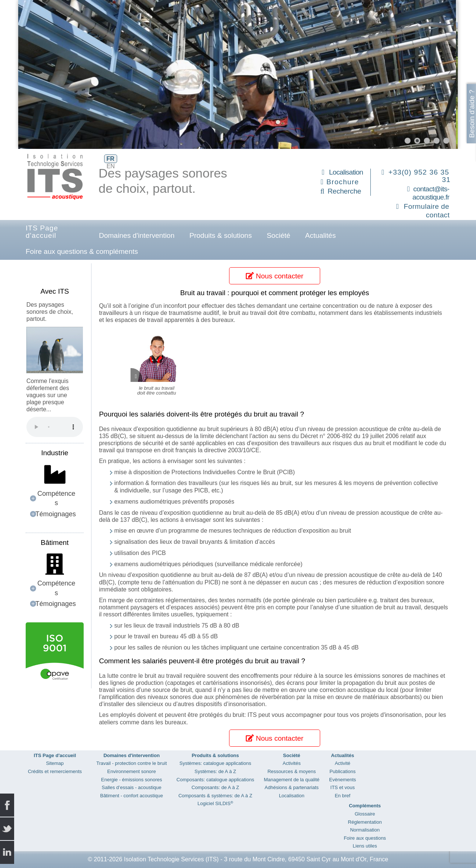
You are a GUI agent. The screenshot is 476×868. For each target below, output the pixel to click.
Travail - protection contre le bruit (132, 763)
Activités (292, 763)
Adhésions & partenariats (292, 787)
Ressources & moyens (292, 771)
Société (278, 235)
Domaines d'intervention (137, 235)
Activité (342, 763)
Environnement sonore (131, 771)
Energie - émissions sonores (132, 780)
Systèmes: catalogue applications (216, 763)
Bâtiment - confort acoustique (131, 796)
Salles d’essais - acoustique (132, 787)
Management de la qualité (292, 780)
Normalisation (365, 830)
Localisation (346, 172)
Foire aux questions (365, 838)
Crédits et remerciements (55, 771)
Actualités (321, 235)
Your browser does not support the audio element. (55, 427)
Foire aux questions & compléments (82, 251)
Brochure (343, 182)
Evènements (342, 780)
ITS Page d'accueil (42, 232)
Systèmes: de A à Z (215, 771)
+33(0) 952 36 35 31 (420, 176)
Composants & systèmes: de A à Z (216, 796)
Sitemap (55, 763)
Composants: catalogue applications (216, 780)
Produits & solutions (221, 235)
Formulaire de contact (427, 211)
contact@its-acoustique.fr (431, 193)
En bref (342, 796)
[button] (408, 141)
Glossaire (365, 814)
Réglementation (365, 822)
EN (110, 166)
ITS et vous (342, 787)
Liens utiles (365, 846)
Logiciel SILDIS (215, 803)
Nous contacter (274, 276)
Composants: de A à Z (215, 787)
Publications (342, 771)
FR (110, 159)
